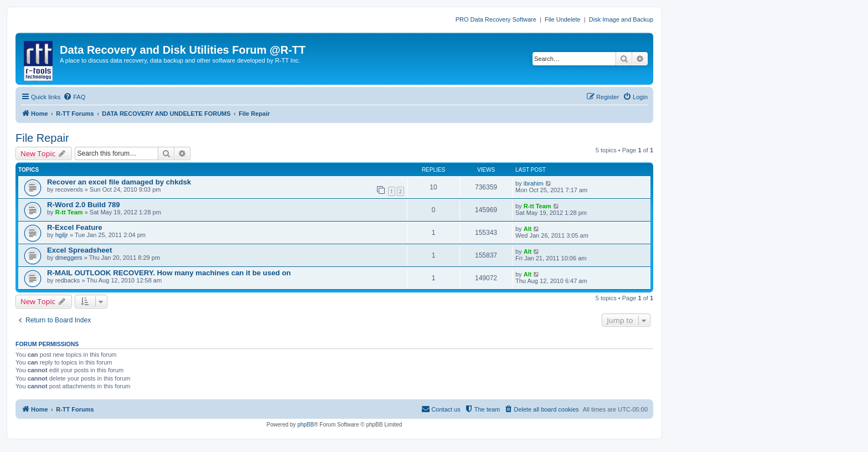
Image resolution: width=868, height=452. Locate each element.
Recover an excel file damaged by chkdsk (119, 182)
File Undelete (563, 19)
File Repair (42, 138)
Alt (528, 229)
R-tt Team (69, 212)
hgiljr (62, 235)
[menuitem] (74, 97)
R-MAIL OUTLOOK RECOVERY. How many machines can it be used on (169, 273)
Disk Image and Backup (621, 19)
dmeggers (69, 258)
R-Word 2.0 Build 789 (84, 205)
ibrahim (534, 183)
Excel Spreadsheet (79, 250)
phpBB (306, 425)
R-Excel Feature (75, 227)
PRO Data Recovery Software (496, 19)
